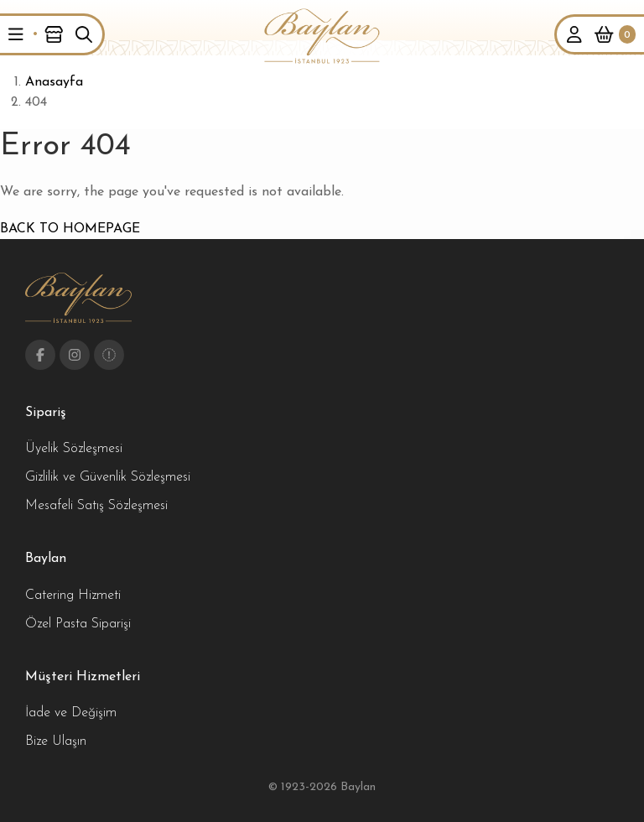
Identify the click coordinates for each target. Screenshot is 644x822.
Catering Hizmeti (73, 596)
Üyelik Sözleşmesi (74, 449)
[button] (16, 34)
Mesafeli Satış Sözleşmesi (96, 506)
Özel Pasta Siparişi (78, 624)
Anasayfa (54, 82)
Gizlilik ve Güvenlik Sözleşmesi (108, 477)
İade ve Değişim (71, 713)
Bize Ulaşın (56, 741)
